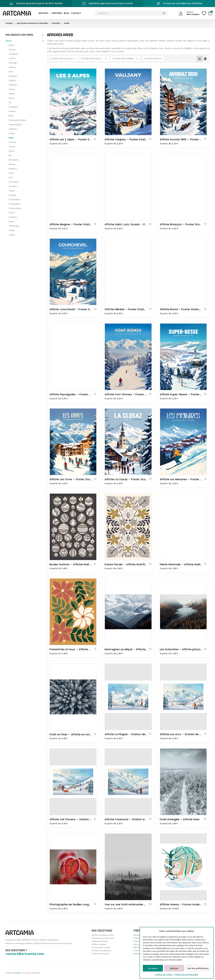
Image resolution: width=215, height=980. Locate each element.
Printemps (13, 217)
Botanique (13, 76)
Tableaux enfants (100, 941)
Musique (12, 164)
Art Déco (12, 58)
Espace (11, 98)
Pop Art (12, 213)
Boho (11, 72)
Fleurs (11, 116)
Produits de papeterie (102, 950)
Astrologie (13, 63)
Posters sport (139, 950)
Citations (12, 80)
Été (10, 102)
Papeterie (57, 13)
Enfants (11, 94)
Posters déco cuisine (101, 947)
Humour (12, 147)
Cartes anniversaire (101, 954)
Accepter (153, 968)
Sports (11, 222)
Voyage (12, 235)
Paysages (12, 195)
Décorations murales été (103, 938)
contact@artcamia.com (25, 954)
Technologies (14, 226)
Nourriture (13, 186)
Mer (10, 155)
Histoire (12, 133)
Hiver (11, 138)
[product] (73, 102)
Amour (11, 45)
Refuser (174, 968)
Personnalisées (15, 199)
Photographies (14, 204)
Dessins (12, 89)
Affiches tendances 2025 (103, 935)
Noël (11, 177)
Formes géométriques (17, 120)
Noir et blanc (14, 182)
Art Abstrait (13, 54)
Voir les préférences (198, 968)
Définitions (13, 85)
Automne (12, 67)
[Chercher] (164, 13)
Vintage (12, 230)
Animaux (12, 50)
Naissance (13, 169)
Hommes (12, 142)
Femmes (12, 111)
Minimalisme (14, 160)
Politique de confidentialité (186, 974)
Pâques (12, 191)
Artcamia (17, 973)
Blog (66, 13)
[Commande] (153, 59)
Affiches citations (99, 944)
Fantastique (13, 107)
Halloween (13, 129)
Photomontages (15, 208)
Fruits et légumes (15, 125)
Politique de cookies (164, 974)
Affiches (43, 13)
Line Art (12, 151)
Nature (11, 173)
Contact (76, 13)
